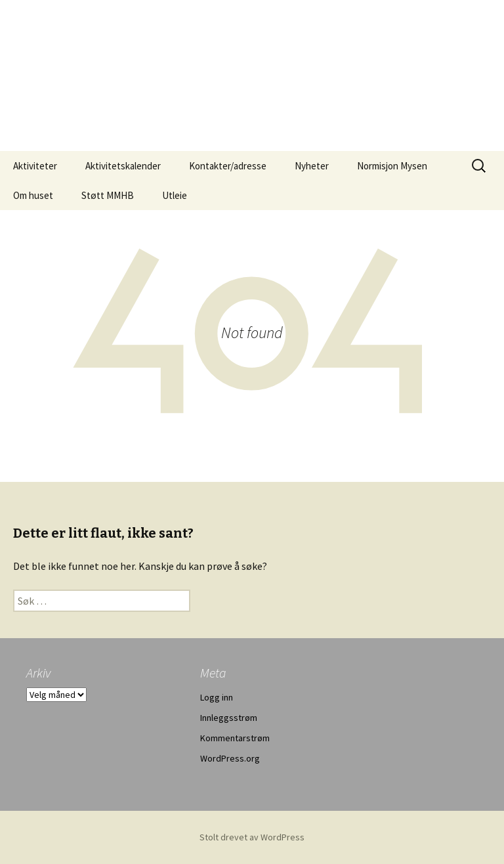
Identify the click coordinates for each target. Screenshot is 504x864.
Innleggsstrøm (229, 718)
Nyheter (312, 166)
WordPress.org (230, 758)
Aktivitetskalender (123, 166)
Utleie (175, 195)
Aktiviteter (35, 166)
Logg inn (217, 697)
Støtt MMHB (108, 195)
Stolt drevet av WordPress (252, 837)
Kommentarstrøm (235, 738)
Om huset (33, 195)
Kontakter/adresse (228, 166)
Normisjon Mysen (392, 166)
